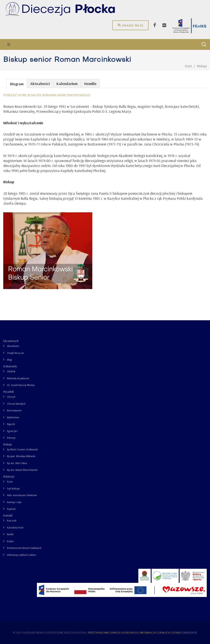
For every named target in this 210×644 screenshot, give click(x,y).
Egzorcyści (12, 431)
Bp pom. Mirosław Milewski (21, 456)
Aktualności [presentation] (40, 83)
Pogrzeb (11, 424)
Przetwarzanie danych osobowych (24, 548)
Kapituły (11, 509)
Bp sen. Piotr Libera (17, 463)
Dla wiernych (11, 341)
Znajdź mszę (130, 25)
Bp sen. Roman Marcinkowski (22, 470)
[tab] (17, 83)
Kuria (10, 481)
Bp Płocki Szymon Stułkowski (22, 449)
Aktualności (13, 346)
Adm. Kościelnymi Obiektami (22, 495)
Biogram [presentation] (17, 84)
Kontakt (8, 515)
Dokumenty (10, 366)
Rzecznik (12, 521)
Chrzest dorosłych (16, 404)
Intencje (11, 438)
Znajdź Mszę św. (16, 353)
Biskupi (7, 444)
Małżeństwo (13, 417)
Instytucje (9, 476)
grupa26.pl (190, 633)
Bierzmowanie (14, 410)
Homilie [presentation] (90, 83)
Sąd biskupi (13, 488)
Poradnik (9, 392)
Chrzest (11, 397)
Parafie (10, 534)
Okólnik (11, 371)
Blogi (9, 360)
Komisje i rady (14, 502)
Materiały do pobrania (18, 378)
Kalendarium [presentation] (67, 83)
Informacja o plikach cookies (21, 555)
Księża (10, 541)
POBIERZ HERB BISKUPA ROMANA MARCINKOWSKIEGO (47, 95)
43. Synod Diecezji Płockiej (21, 385)
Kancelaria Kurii (15, 527)
